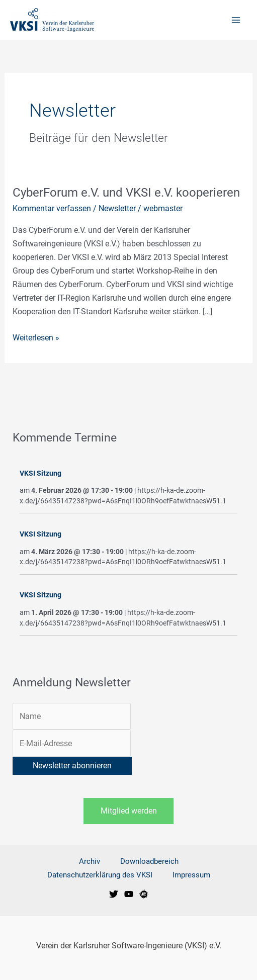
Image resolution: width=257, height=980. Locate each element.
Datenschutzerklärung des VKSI (100, 875)
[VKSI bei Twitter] (114, 894)
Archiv (90, 861)
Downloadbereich (149, 861)
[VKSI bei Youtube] (129, 894)
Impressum (191, 875)
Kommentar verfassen (52, 208)
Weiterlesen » (36, 337)
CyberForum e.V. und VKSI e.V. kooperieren (126, 193)
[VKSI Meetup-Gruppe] (144, 894)
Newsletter (117, 208)
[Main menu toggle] (236, 20)
